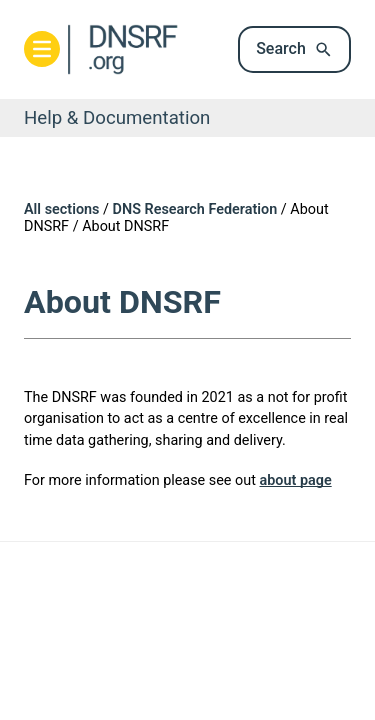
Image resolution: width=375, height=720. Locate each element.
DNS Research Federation (195, 209)
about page (296, 480)
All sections (61, 209)
